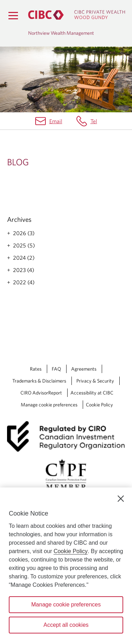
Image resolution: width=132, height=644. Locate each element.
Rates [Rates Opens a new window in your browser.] (36, 369)
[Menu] (13, 15)
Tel (94, 121)
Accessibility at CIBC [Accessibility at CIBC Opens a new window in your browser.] (92, 393)
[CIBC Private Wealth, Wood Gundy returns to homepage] (77, 15)
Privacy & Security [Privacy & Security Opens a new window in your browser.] (95, 381)
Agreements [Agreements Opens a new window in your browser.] (84, 369)
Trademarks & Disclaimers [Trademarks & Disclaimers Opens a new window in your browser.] (39, 381)
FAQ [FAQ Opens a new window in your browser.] (56, 369)
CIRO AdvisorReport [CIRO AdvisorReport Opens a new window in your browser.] (41, 393)
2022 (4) (24, 282)
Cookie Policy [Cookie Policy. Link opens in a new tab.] (99, 405)
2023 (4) (24, 270)
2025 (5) (24, 245)
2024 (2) (24, 258)
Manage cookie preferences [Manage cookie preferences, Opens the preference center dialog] (66, 605)
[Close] (121, 499)
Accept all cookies (66, 625)
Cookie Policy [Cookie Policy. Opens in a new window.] (71, 551)
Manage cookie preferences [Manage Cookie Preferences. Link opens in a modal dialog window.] (49, 405)
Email (56, 121)
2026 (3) (24, 233)
